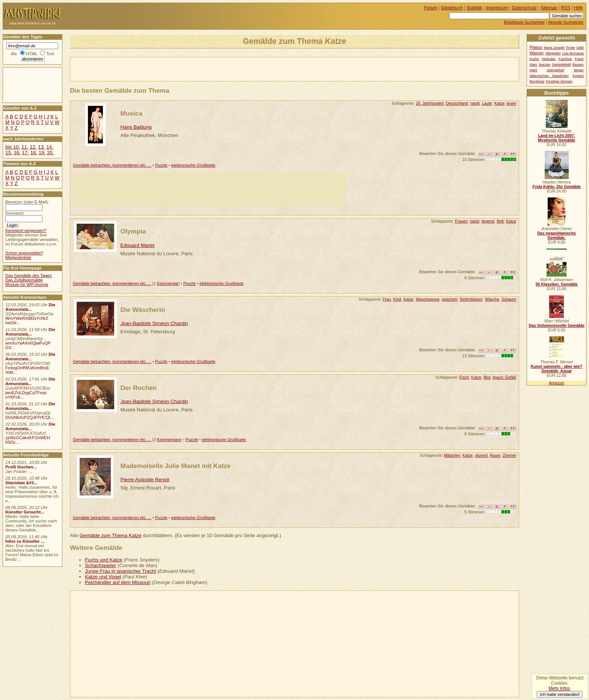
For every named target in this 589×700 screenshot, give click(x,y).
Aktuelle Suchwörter (566, 22)
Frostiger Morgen (559, 81)
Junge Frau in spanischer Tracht (121, 571)
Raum (495, 455)
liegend (488, 221)
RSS (566, 8)
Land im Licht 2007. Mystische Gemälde (557, 138)
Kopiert (578, 76)
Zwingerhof (555, 70)
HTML (32, 54)
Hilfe (578, 8)
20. (50, 153)
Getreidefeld (561, 65)
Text (50, 54)
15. (9, 153)
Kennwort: (15, 213)
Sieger (579, 70)
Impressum (497, 8)
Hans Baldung (136, 127)
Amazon (557, 383)
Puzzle (161, 165)
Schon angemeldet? (24, 253)
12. (33, 147)
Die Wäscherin (143, 310)
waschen (450, 299)
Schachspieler (100, 565)
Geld (580, 48)
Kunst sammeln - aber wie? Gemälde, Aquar (557, 369)
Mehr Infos (559, 688)
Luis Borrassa (573, 53)
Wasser (537, 53)
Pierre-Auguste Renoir (145, 479)
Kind (397, 299)
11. (25, 147)
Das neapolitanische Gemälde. (557, 235)
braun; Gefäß (505, 377)
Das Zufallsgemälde (24, 280)
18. (34, 153)
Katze (499, 103)
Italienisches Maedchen (549, 76)
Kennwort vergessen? (26, 230)
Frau (387, 299)
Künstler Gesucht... (25, 512)
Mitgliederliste (18, 257)
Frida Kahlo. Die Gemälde (557, 187)
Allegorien (553, 53)
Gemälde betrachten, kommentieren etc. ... (112, 165)
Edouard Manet (138, 245)
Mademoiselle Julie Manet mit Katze (176, 466)
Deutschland (457, 103)
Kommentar (168, 283)
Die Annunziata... (30, 307)
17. (26, 153)
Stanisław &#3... (21, 483)
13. (41, 147)
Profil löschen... (21, 467)
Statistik (474, 8)
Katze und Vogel (103, 577)
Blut (487, 377)
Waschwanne (428, 299)
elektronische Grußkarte (193, 165)
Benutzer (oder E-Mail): (27, 202)
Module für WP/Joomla (27, 285)
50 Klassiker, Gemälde (557, 284)
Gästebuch (452, 8)
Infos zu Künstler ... (25, 541)
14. (50, 147)
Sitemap (549, 8)
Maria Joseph (554, 48)
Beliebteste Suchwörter (524, 22)
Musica (131, 113)
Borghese (537, 81)
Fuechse (565, 59)
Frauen (461, 221)
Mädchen (452, 455)
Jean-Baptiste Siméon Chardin (154, 323)
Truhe (571, 48)
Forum (431, 8)
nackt (475, 103)
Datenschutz (524, 8)
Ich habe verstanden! (560, 694)
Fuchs (534, 59)
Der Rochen (139, 388)
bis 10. (13, 147)
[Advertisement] (158, 69)
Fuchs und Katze (104, 560)
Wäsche (492, 299)
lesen (511, 103)
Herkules (549, 59)
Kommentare (169, 440)
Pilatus (536, 47)
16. (17, 153)
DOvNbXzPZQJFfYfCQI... (29, 417)
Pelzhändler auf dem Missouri (118, 582)
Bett (500, 221)
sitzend (481, 455)
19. (42, 153)
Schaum (509, 299)
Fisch (464, 377)
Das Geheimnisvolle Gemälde (557, 325)
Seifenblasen (471, 299)
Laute (487, 103)
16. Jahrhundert (430, 103)
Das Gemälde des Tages (28, 275)
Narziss (544, 65)
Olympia (133, 231)
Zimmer (509, 455)
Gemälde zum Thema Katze (111, 535)
